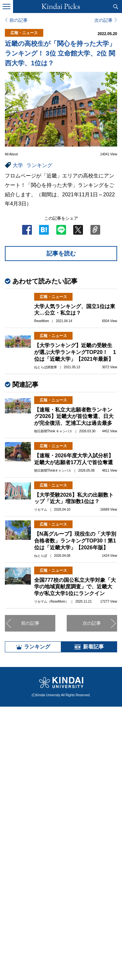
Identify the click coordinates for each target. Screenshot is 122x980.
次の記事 (103, 20)
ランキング (39, 165)
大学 (18, 165)
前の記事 (19, 20)
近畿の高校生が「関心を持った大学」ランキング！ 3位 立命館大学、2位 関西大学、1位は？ (60, 53)
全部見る (61, 919)
